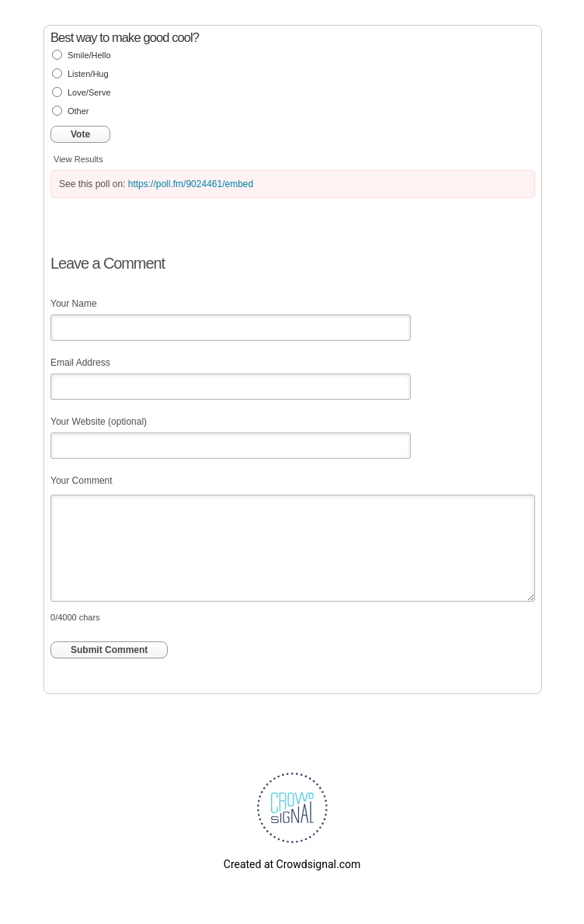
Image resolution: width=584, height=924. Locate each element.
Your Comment (82, 481)
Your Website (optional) (99, 422)
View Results (78, 159)
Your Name (74, 304)
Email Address (80, 363)
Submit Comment (109, 650)
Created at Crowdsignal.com (292, 864)
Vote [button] (80, 134)
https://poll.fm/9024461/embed (191, 184)
